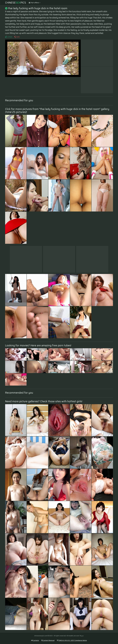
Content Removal (48, 640)
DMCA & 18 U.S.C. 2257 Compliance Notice (72, 640)
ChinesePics (16, 3)
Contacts (35, 640)
